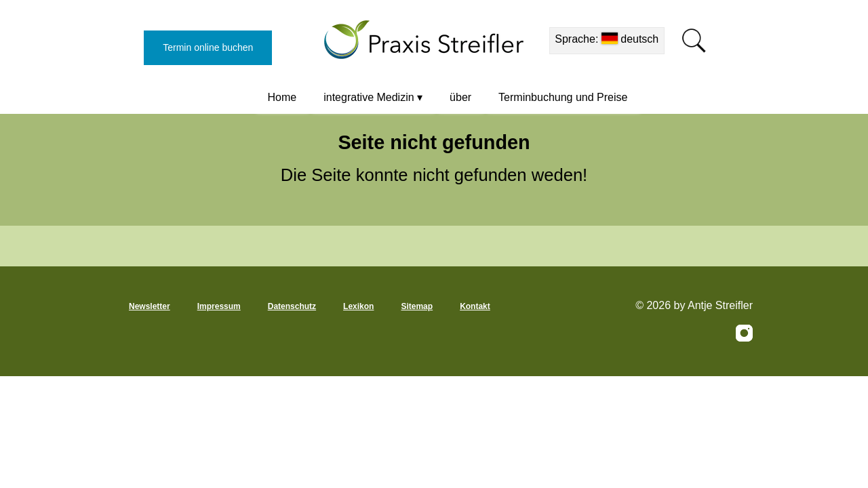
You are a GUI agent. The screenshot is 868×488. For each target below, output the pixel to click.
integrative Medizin (369, 97)
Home (282, 97)
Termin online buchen (208, 47)
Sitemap (417, 306)
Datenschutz (292, 306)
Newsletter (150, 306)
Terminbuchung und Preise (563, 97)
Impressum (219, 306)
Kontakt (475, 306)
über (460, 97)
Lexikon (358, 306)
